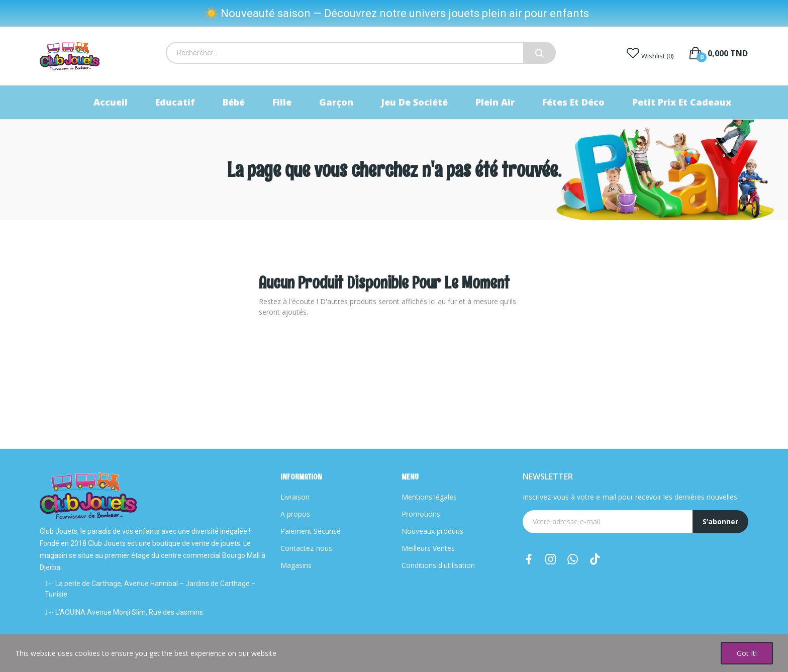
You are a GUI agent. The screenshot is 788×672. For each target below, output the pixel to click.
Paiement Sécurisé (311, 531)
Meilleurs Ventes (428, 548)
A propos (295, 514)
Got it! (747, 653)
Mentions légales (429, 497)
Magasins (296, 565)
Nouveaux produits (432, 531)
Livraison (295, 497)
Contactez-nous (306, 548)
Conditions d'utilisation (438, 565)
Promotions (421, 514)
